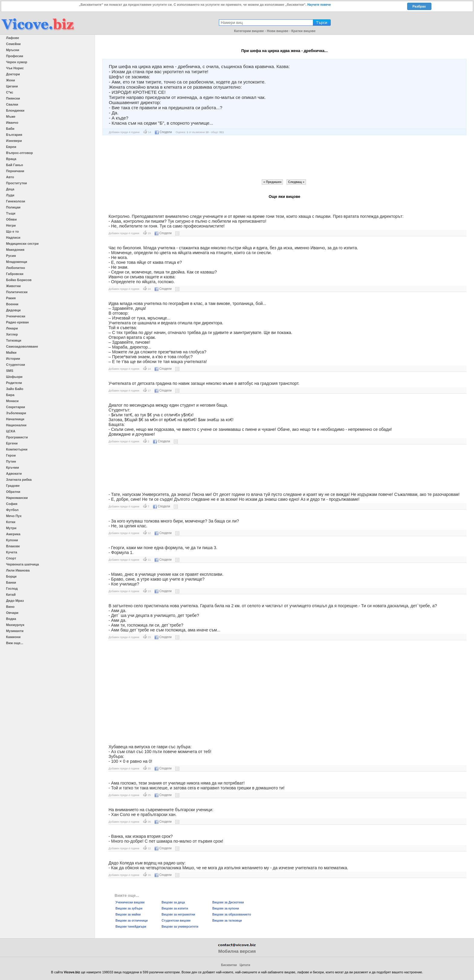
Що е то (12, 231)
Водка (11, 619)
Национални (16, 425)
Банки (11, 582)
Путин (11, 461)
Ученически (16, 316)
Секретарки (16, 407)
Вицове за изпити (175, 908)
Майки (11, 352)
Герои (11, 455)
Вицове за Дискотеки (228, 902)
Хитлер (12, 334)
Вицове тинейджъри (131, 927)
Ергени (12, 443)
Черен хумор (17, 62)
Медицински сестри (22, 244)
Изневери (14, 141)
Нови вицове (278, 31)
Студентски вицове (176, 921)
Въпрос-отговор (19, 153)
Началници (15, 419)
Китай (11, 595)
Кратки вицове (304, 31)
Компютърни (17, 449)
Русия (11, 256)
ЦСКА (11, 431)
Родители (14, 383)
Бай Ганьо (15, 165)
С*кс (10, 92)
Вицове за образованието (232, 914)
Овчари (12, 613)
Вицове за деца (173, 902)
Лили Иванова (18, 570)
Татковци (14, 340)
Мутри (11, 528)
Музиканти (15, 631)
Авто (10, 177)
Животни (13, 286)
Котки (11, 522)
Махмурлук (15, 625)
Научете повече (319, 5)
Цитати (245, 965)
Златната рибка (19, 480)
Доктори (13, 74)
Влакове (13, 546)
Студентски (16, 365)
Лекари (12, 328)
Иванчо (12, 123)
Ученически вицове (130, 902)
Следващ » (296, 182)
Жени (10, 80)
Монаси (12, 401)
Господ (12, 588)
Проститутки (16, 183)
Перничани (15, 171)
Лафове (13, 38)
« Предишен (272, 182)
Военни (12, 304)
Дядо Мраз (15, 601)
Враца (11, 159)
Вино (10, 607)
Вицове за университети (180, 927)
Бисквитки (229, 965)
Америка (13, 534)
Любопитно (16, 268)
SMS (10, 371)
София (12, 504)
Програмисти (17, 437)
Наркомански (17, 498)
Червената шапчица (23, 564)
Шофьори (14, 377)
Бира (10, 395)
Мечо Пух (14, 516)
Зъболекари (16, 413)
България (14, 135)
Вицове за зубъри (129, 908)
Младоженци (17, 262)
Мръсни (13, 50)
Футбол (12, 510)
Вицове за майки (128, 914)
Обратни (13, 492)
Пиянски (13, 98)
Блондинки (15, 110)
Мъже (11, 116)
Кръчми (13, 467)
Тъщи (11, 213)
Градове (13, 486)
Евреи (11, 147)
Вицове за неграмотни (179, 914)
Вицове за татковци (227, 921)
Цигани (12, 86)
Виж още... (15, 643)
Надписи (13, 238)
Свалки (12, 104)
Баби (10, 129)
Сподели (163, 132)
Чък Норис (15, 68)
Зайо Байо (15, 389)
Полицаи (13, 207)
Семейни (13, 44)
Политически (17, 292)
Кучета (12, 552)
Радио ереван (17, 322)
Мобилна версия (237, 951)
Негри (11, 225)
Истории (13, 359)
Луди (10, 195)
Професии (15, 56)
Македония (15, 250)
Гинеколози (16, 201)
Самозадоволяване (22, 346)
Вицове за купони (226, 908)
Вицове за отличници (132, 921)
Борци (11, 576)
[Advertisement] (284, 157)
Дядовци (13, 310)
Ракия (11, 298)
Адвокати (14, 474)
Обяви (11, 219)
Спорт (11, 558)
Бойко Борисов (19, 280)
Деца (10, 189)
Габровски (15, 274)
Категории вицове (249, 31)
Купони (12, 540)
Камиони (13, 637)
